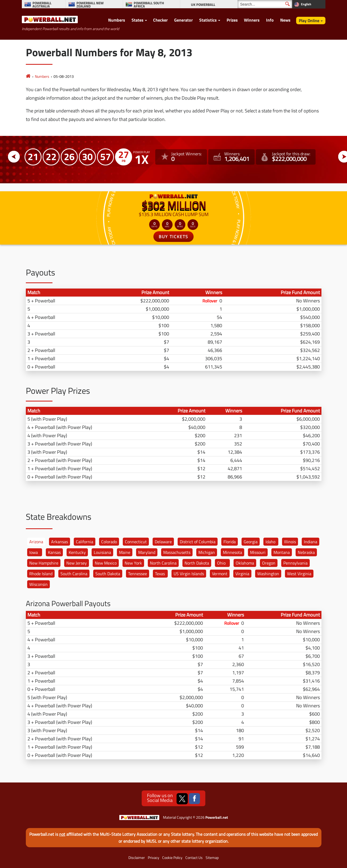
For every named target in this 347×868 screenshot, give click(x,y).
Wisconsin (38, 584)
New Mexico (106, 563)
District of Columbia (198, 542)
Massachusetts (177, 552)
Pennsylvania (295, 563)
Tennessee (138, 574)
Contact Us (194, 858)
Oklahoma (245, 563)
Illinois (290, 542)
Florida (230, 542)
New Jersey (77, 563)
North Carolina (163, 563)
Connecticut (136, 542)
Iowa (34, 552)
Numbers (117, 20)
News (285, 20)
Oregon (269, 563)
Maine (125, 552)
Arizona (36, 542)
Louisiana (102, 552)
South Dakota (108, 574)
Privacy (154, 858)
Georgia (251, 542)
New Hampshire (44, 563)
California (85, 542)
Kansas (54, 552)
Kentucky (77, 552)
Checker (160, 20)
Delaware (163, 542)
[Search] (265, 4)
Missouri (258, 552)
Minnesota (232, 552)
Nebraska (306, 552)
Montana (282, 552)
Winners (252, 20)
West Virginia (299, 574)
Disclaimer (137, 858)
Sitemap (212, 858)
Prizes (232, 20)
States (138, 20)
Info (270, 20)
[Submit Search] (287, 4)
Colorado (109, 542)
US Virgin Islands (189, 574)
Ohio (221, 563)
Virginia (242, 574)
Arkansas (60, 542)
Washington (268, 574)
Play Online (309, 21)
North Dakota (197, 563)
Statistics (208, 20)
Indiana (311, 542)
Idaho (270, 542)
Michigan (207, 552)
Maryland (147, 552)
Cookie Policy (172, 858)
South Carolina (74, 574)
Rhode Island (41, 574)
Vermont (220, 574)
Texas (160, 574)
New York (133, 563)
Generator (183, 20)
